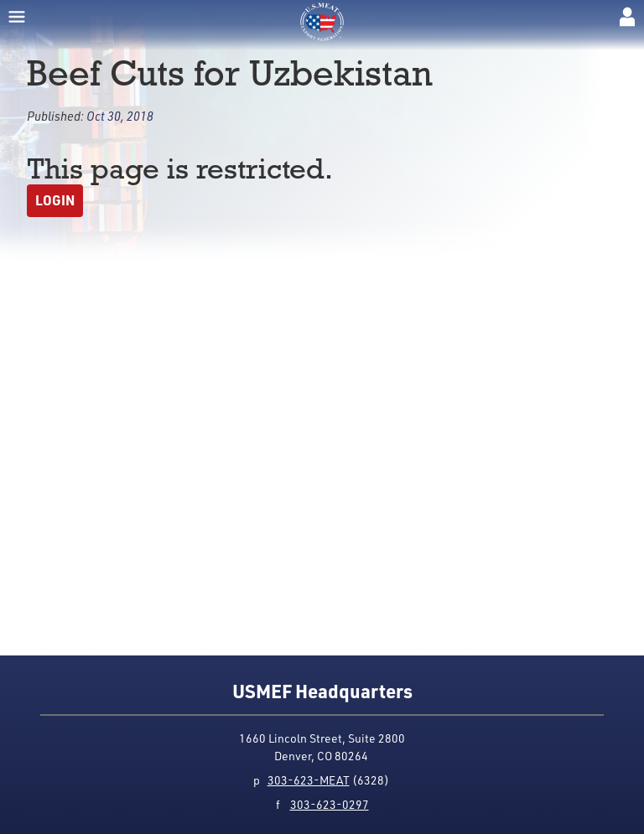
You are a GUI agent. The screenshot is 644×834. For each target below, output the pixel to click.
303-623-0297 (330, 804)
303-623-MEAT (309, 780)
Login (55, 200)
